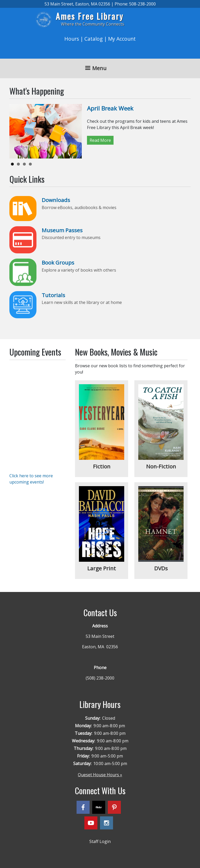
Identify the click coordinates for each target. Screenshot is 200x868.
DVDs (161, 568)
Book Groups (58, 262)
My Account (122, 39)
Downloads (56, 200)
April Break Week (110, 108)
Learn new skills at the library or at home (82, 302)
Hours (72, 39)
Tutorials (53, 295)
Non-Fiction (161, 466)
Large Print (102, 568)
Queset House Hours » (100, 775)
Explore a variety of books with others (79, 270)
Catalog (93, 39)
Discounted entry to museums (71, 237)
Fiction (102, 466)
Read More (100, 140)
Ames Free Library (90, 16)
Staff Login (100, 841)
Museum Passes (62, 230)
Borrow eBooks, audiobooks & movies (79, 207)
